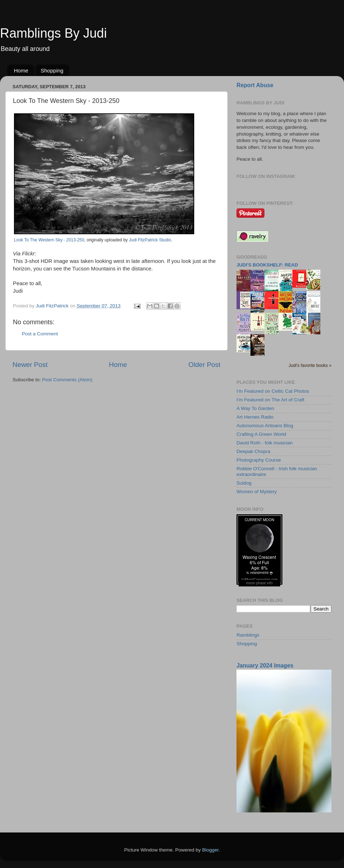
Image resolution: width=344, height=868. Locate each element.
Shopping (52, 70)
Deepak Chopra (254, 451)
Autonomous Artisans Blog (265, 426)
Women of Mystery (257, 492)
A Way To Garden (255, 408)
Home (21, 70)
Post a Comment (40, 334)
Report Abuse (255, 85)
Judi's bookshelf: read (267, 265)
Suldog (244, 483)
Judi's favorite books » (310, 365)
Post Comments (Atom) (67, 380)
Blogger (210, 850)
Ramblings (248, 635)
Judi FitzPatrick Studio (150, 240)
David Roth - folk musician (265, 443)
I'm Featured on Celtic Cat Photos (273, 391)
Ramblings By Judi (53, 33)
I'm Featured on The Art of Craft (270, 400)
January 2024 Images (265, 666)
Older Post (204, 365)
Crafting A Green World (261, 434)
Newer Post (30, 365)
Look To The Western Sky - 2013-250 (49, 240)
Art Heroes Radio (255, 417)
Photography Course (259, 460)
